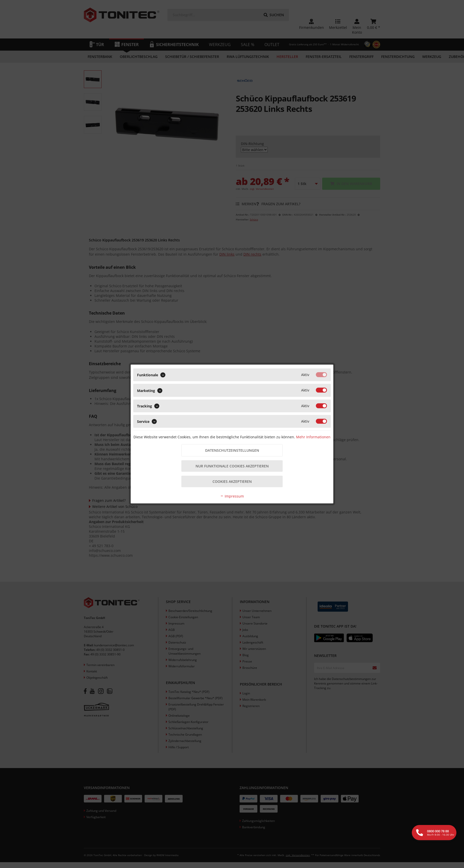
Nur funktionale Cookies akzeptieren (232, 466)
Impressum (232, 496)
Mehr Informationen (313, 437)
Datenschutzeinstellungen (232, 450)
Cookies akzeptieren (232, 481)
